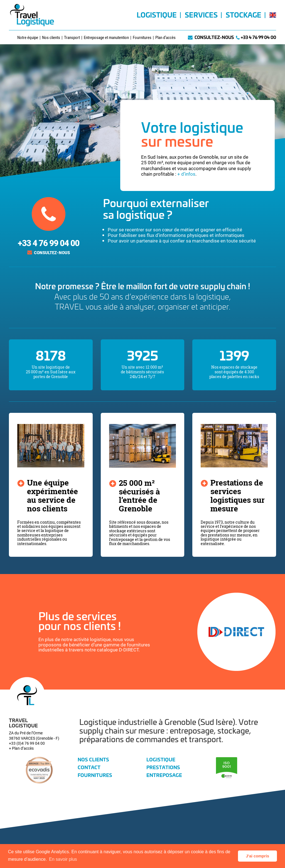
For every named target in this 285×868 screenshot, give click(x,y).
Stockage (244, 16)
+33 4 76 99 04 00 (258, 37)
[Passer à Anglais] (271, 21)
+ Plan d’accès (21, 748)
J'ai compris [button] (257, 856)
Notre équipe (28, 37)
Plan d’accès (165, 37)
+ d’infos (186, 174)
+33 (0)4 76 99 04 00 (27, 743)
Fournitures (142, 37)
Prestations (163, 767)
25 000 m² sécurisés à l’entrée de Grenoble (139, 496)
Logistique (157, 16)
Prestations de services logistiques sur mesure (238, 495)
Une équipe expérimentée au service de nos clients (52, 495)
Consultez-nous (214, 37)
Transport (72, 37)
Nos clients (51, 37)
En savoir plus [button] (63, 859)
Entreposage (164, 775)
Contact (89, 767)
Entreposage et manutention (106, 37)
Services (201, 16)
